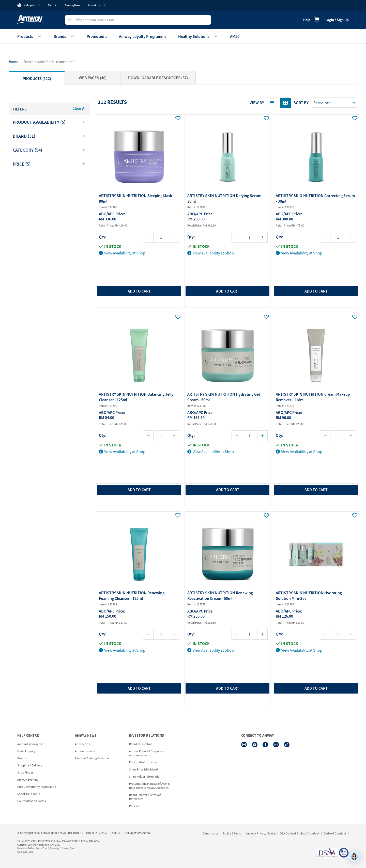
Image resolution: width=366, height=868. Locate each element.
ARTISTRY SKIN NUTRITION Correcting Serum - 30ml (315, 198)
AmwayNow (72, 5)
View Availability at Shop (122, 253)
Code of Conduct (335, 833)
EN (52, 5)
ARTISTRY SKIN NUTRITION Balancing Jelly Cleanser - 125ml (136, 397)
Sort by (301, 103)
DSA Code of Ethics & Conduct (300, 833)
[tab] (50, 122)
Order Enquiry (26, 751)
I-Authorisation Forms (32, 801)
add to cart (139, 291)
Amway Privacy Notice (261, 833)
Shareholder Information (145, 776)
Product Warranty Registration (37, 787)
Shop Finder (25, 772)
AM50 (235, 36)
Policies (134, 806)
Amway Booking (28, 779)
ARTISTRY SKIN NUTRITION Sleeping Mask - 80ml (136, 198)
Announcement (85, 751)
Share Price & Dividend (143, 769)
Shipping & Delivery (30, 765)
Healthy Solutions (198, 36)
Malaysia (29, 5)
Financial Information (143, 762)
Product (22, 758)
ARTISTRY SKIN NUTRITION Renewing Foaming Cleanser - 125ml (132, 596)
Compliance (211, 833)
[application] (354, 856)
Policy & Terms (232, 833)
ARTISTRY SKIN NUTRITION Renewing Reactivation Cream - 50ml (220, 596)
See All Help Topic (28, 794)
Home (13, 62)
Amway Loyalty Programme (143, 36)
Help (307, 20)
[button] (50, 122)
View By (257, 103)
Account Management (31, 744)
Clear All (79, 108)
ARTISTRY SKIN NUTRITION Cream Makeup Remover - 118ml (313, 397)
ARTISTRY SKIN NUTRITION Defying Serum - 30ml (225, 198)
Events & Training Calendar (92, 758)
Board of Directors (141, 744)
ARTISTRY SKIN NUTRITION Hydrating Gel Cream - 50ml (224, 397)
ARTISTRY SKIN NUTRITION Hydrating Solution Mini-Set (309, 596)
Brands (64, 36)
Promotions (97, 36)
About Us (97, 5)
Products (30, 36)
